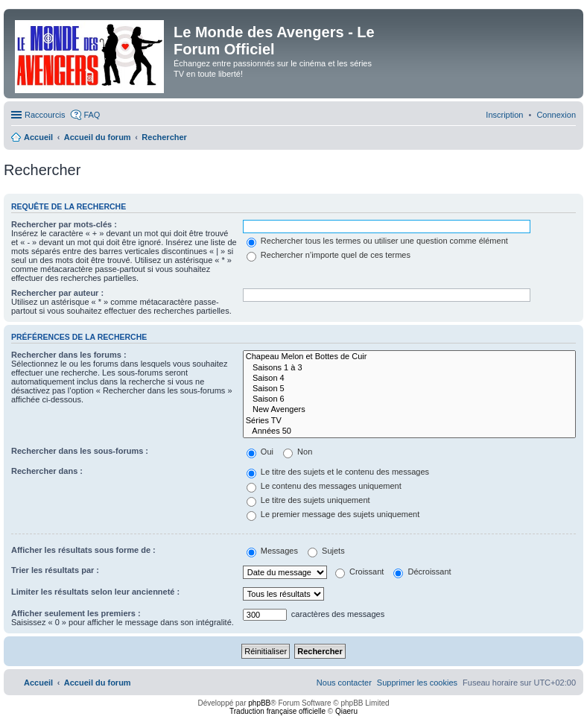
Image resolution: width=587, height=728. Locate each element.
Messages (272, 551)
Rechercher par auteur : (57, 293)
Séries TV (409, 421)
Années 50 (409, 431)
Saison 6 (409, 399)
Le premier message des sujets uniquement (333, 514)
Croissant (360, 572)
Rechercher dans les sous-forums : (80, 451)
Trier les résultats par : (55, 570)
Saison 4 (409, 379)
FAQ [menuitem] (92, 115)
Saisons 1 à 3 (409, 368)
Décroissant (422, 572)
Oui (260, 452)
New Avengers (409, 410)
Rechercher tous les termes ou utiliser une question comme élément (377, 241)
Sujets (326, 551)
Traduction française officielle (277, 711)
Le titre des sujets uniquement (308, 500)
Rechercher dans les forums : (69, 355)
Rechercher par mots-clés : (64, 224)
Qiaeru (346, 711)
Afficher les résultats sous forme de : (83, 550)
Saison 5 (409, 389)
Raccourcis (45, 115)
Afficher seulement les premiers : (76, 613)
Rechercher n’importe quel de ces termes (329, 255)
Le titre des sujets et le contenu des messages (338, 472)
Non (298, 452)
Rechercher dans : (47, 471)
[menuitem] (556, 115)
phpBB (259, 703)
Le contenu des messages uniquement (324, 486)
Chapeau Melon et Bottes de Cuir (409, 357)
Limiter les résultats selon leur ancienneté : (95, 592)
